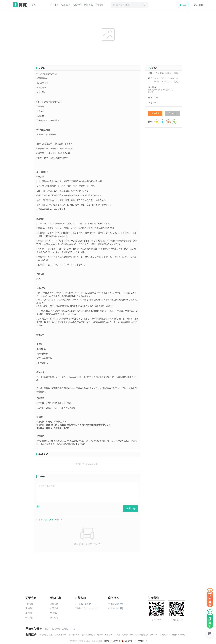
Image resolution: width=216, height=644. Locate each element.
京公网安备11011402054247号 (134, 641)
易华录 (125, 635)
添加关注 (155, 113)
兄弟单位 (29, 608)
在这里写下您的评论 (48, 486)
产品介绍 (54, 608)
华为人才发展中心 (62, 635)
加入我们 (29, 613)
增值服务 (54, 613)
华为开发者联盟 (46, 635)
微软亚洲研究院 (88, 635)
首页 (33, 5)
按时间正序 (59, 520)
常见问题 (54, 604)
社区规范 (54, 618)
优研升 (48, 629)
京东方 (117, 635)
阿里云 (100, 635)
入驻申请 (77, 5)
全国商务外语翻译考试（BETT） (144, 635)
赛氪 (20, 5)
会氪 (74, 629)
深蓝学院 (56, 629)
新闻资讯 (88, 5)
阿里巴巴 (76, 635)
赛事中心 (43, 5)
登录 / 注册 (198, 5)
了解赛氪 (29, 604)
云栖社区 (109, 635)
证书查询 (66, 5)
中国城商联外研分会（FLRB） (173, 635)
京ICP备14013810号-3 (112, 641)
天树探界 (66, 629)
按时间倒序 (49, 520)
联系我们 (29, 618)
